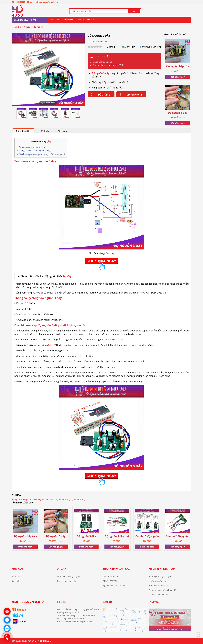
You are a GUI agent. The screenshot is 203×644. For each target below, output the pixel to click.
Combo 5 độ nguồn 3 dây (147, 537)
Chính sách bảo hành (158, 595)
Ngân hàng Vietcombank (114, 586)
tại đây (67, 276)
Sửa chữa (16, 581)
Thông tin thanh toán (117, 569)
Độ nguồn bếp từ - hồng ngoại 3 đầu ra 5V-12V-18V (178, 67)
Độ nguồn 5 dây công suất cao (178, 113)
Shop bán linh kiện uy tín (69, 577)
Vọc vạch (16, 577)
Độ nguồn (38, 27)
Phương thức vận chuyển (160, 577)
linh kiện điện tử (46, 345)
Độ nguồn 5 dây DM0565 (86, 537)
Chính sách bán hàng (162, 569)
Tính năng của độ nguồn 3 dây (33, 147)
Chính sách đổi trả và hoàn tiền (163, 590)
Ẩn (49, 142)
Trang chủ (16, 27)
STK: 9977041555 (111, 581)
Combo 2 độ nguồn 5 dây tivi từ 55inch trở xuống (178, 537)
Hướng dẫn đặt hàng (158, 581)
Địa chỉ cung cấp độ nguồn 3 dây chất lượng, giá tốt (42, 154)
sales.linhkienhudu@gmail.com (43, 2)
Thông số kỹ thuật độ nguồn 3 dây (34, 151)
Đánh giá (45, 131)
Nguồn (27, 27)
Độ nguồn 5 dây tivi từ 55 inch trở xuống (117, 537)
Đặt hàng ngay (178, 77)
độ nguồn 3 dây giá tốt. (22, 500)
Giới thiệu (56, 20)
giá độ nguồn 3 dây (42, 500)
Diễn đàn (69, 20)
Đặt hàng (99, 95)
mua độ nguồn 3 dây (60, 500)
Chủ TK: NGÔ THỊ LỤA (113, 577)
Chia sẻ (80, 20)
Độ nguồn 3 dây (78, 500)
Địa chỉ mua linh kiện (67, 581)
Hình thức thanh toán (158, 586)
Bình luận (62, 131)
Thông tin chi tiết (24, 131)
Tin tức (91, 20)
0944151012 (18, 2)
